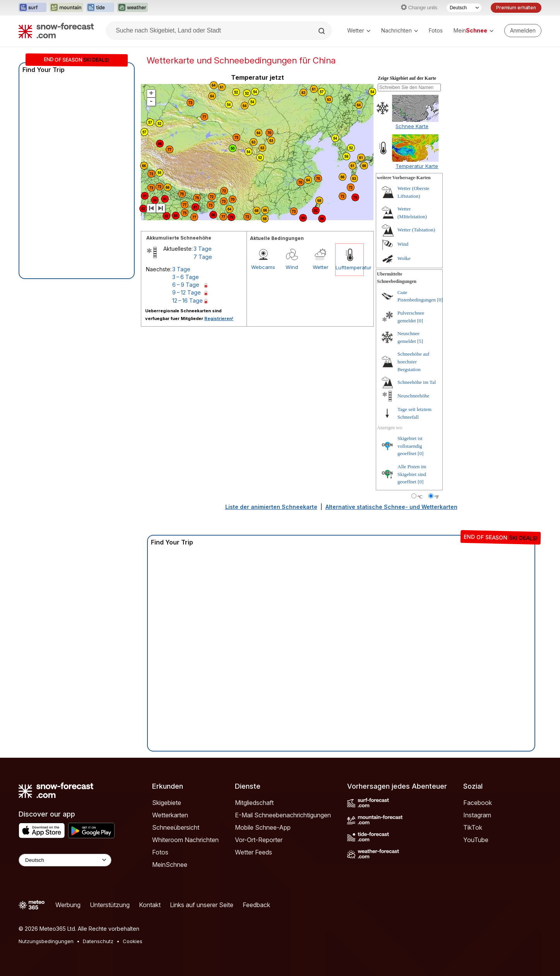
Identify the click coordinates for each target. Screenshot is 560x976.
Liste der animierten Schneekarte (271, 507)
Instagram (477, 815)
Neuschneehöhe (413, 396)
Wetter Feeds (253, 852)
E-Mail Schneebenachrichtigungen (283, 815)
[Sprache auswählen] (464, 8)
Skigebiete (167, 803)
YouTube (476, 840)
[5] (420, 341)
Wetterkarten (170, 815)
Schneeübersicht (176, 827)
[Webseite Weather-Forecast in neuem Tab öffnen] (133, 8)
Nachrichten (400, 30)
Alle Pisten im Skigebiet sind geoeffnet (412, 474)
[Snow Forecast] (56, 31)
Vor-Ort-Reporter (259, 840)
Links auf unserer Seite (202, 905)
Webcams (263, 267)
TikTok (473, 827)
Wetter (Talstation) (416, 230)
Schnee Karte (412, 126)
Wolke (404, 258)
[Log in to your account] (523, 31)
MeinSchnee (170, 865)
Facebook (478, 803)
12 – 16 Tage (188, 301)
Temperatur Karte (417, 166)
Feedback (256, 905)
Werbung (68, 905)
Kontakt (150, 905)
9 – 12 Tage (187, 292)
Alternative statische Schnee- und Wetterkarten (391, 507)
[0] (440, 300)
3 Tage (203, 249)
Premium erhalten (516, 8)
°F (437, 497)
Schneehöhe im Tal (417, 382)
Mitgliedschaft (254, 803)
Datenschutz (98, 941)
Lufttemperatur (349, 267)
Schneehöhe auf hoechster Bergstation (414, 361)
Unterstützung (110, 905)
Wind (292, 267)
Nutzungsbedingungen (46, 941)
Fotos (436, 30)
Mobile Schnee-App (263, 827)
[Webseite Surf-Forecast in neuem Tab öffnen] (33, 8)
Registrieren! (219, 318)
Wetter (359, 30)
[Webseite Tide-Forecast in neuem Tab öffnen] (100, 8)
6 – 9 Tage (186, 285)
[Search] (322, 31)
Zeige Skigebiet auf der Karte (407, 78)
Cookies (133, 941)
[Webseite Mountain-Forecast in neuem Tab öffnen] (66, 8)
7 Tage (203, 257)
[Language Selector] (65, 860)
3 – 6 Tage (186, 277)
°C (420, 497)
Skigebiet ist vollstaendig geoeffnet (410, 446)
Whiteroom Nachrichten (185, 840)
